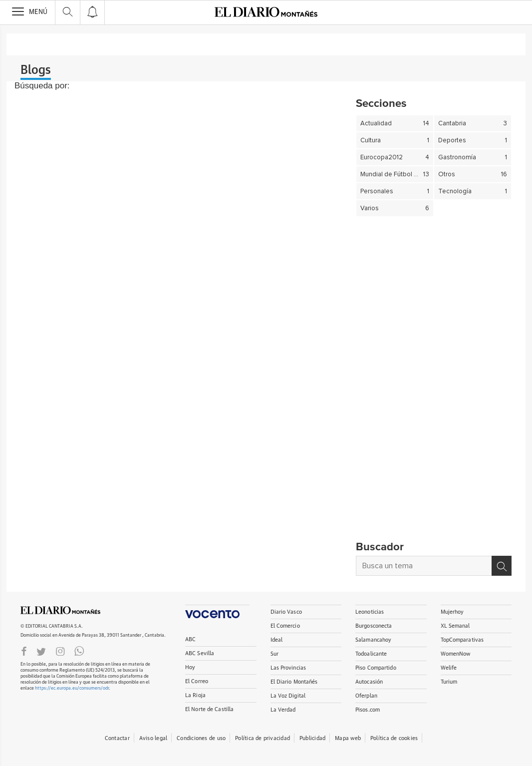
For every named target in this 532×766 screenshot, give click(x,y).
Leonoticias (370, 612)
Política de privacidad (263, 738)
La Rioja (195, 695)
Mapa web (348, 738)
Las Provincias (288, 668)
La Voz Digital (288, 696)
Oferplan (366, 696)
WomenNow (456, 654)
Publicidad (312, 738)
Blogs (36, 70)
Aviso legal (153, 738)
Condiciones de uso (201, 738)
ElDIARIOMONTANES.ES (60, 610)
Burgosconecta (374, 626)
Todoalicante (371, 654)
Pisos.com (368, 710)
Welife (449, 668)
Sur (274, 654)
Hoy (190, 667)
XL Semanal (455, 626)
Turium (449, 682)
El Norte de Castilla (209, 709)
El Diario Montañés (294, 682)
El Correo (197, 681)
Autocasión (369, 682)
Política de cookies (394, 738)
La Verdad (283, 710)
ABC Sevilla (200, 653)
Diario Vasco (286, 612)
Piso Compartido (376, 668)
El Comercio (285, 626)
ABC (190, 639)
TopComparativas (462, 640)
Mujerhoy (452, 612)
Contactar (117, 738)
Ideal (277, 640)
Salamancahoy (373, 640)
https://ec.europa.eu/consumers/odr (72, 688)
